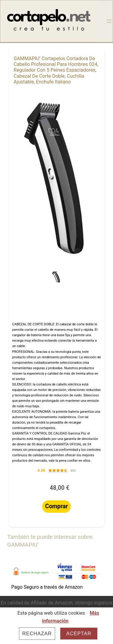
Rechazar (37, 633)
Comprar (56, 506)
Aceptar (79, 633)
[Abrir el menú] (109, 21)
